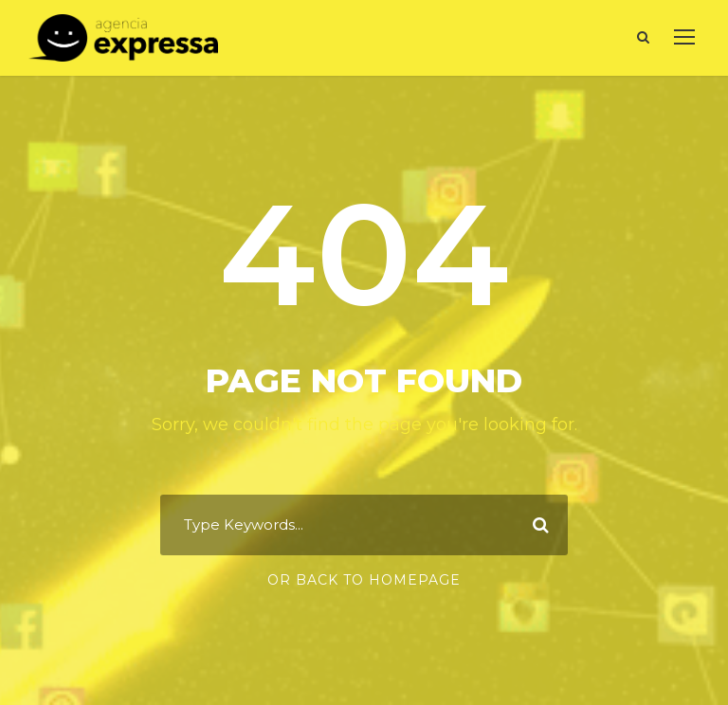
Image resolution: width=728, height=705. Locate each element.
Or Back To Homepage (364, 580)
